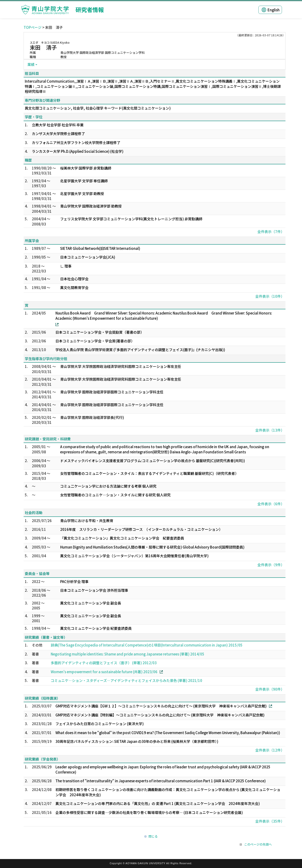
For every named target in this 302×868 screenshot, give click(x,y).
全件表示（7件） (271, 232)
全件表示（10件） (270, 296)
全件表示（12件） (270, 750)
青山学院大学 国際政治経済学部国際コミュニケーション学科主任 (112, 392)
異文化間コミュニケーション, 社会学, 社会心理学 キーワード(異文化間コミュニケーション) (98, 108)
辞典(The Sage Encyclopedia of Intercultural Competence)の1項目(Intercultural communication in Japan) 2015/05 (147, 645)
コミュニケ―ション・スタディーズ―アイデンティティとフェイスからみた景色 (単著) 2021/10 (126, 680)
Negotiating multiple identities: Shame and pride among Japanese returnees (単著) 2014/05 (128, 654)
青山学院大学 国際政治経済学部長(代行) (92, 417)
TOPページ (33, 27)
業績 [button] (31, 64)
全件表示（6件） (271, 504)
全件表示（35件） (270, 821)
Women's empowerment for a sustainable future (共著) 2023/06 (104, 672)
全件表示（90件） (270, 689)
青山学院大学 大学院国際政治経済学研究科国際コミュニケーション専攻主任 (121, 366)
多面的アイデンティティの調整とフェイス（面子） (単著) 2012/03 (104, 663)
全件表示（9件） (271, 565)
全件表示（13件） (270, 430)
